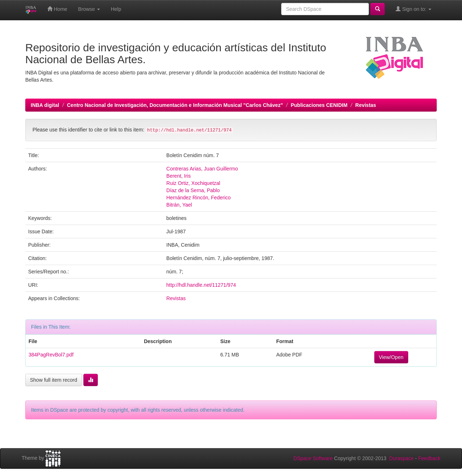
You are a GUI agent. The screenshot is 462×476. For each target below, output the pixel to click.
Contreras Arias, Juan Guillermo (202, 169)
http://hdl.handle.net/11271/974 (201, 285)
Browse (89, 9)
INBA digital (45, 105)
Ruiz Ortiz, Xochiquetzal (193, 183)
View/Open (391, 357)
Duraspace (401, 458)
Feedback (429, 458)
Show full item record (54, 380)
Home (57, 9)
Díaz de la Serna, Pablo (193, 190)
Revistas (366, 105)
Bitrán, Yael (179, 205)
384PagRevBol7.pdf (51, 355)
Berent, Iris (179, 176)
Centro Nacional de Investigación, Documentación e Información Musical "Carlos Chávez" (175, 105)
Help (116, 9)
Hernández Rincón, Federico (199, 198)
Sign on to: (413, 9)
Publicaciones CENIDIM (319, 105)
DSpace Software (313, 458)
